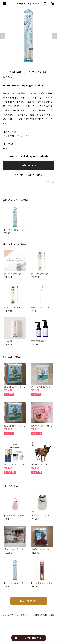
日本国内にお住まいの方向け (29, 175)
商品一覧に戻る (29, 601)
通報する (50, 182)
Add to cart (28, 166)
